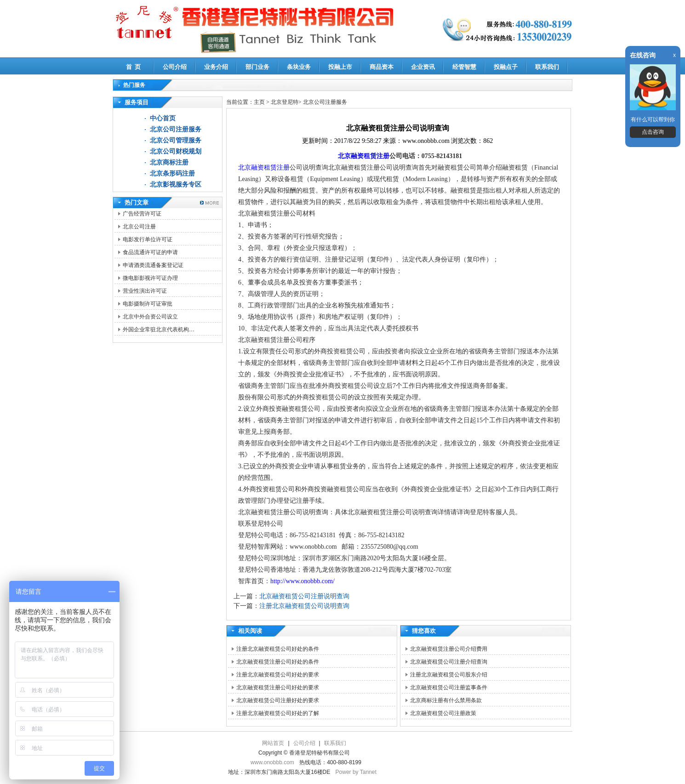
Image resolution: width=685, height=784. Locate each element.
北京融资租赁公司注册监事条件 (449, 687)
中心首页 (163, 118)
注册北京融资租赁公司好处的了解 (278, 713)
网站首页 (273, 743)
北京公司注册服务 (176, 129)
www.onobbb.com (272, 762)
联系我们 (547, 67)
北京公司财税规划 (176, 151)
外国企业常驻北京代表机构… (159, 330)
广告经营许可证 (142, 214)
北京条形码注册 (172, 173)
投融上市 (340, 67)
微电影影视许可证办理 (150, 278)
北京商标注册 (169, 162)
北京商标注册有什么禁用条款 (446, 700)
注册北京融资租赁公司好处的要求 (278, 675)
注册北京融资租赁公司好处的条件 (278, 649)
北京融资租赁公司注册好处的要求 (278, 700)
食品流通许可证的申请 (150, 252)
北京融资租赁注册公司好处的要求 (278, 687)
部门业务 (257, 67)
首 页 (134, 67)
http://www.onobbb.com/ (303, 581)
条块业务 (299, 67)
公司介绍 (175, 67)
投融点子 (506, 67)
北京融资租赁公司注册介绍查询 (449, 662)
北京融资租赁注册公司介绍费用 (449, 649)
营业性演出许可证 (145, 291)
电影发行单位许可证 (148, 239)
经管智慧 (464, 67)
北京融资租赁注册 (364, 156)
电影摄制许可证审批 (148, 304)
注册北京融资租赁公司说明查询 (304, 606)
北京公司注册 (139, 227)
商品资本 (382, 67)
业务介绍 (216, 67)
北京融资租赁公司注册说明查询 (304, 596)
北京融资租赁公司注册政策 (443, 713)
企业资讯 (423, 67)
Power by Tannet (356, 772)
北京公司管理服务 (176, 140)
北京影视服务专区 (176, 185)
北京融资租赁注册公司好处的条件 (278, 662)
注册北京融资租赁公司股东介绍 (449, 675)
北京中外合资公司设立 (150, 317)
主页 (259, 102)
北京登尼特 (285, 102)
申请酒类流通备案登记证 (153, 265)
